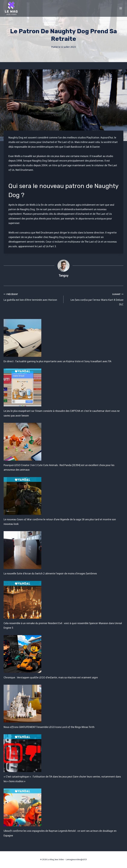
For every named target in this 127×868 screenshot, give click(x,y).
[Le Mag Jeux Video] (11, 8)
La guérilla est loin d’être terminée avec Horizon (32, 297)
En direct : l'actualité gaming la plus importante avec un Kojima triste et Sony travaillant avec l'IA (57, 361)
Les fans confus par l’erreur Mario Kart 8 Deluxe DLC (95, 299)
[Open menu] (121, 8)
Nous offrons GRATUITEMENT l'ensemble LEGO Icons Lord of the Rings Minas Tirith (49, 727)
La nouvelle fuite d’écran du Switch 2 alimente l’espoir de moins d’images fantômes (50, 574)
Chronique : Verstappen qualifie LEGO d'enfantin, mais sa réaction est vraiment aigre (51, 678)
